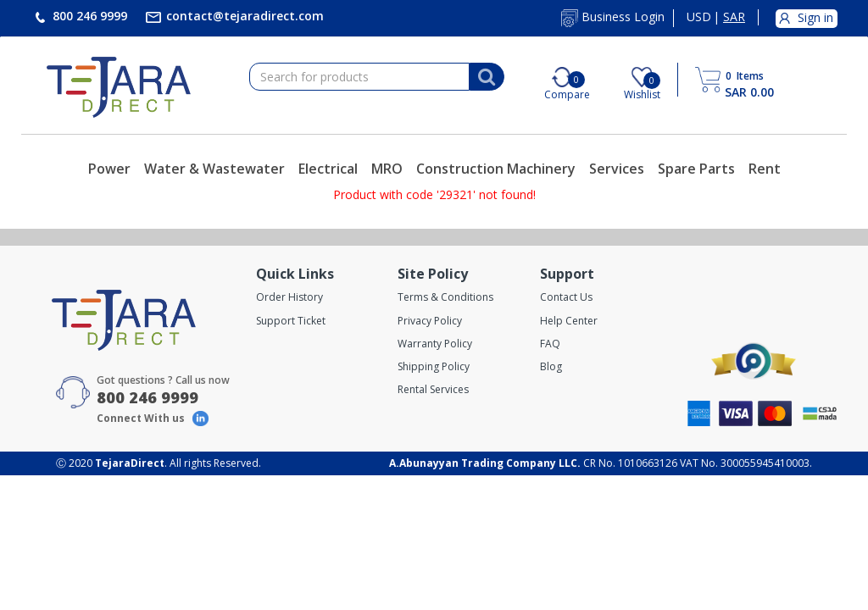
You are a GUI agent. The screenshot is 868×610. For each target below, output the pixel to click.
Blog (551, 366)
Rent (765, 169)
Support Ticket (291, 321)
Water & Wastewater (214, 169)
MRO (387, 169)
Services (617, 169)
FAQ (550, 344)
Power (109, 169)
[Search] (487, 77)
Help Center (569, 321)
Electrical (328, 169)
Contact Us (566, 297)
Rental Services (433, 389)
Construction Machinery (496, 169)
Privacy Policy (430, 321)
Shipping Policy (434, 366)
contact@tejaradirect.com (243, 16)
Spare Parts (696, 169)
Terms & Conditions (445, 297)
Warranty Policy (435, 344)
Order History (289, 297)
